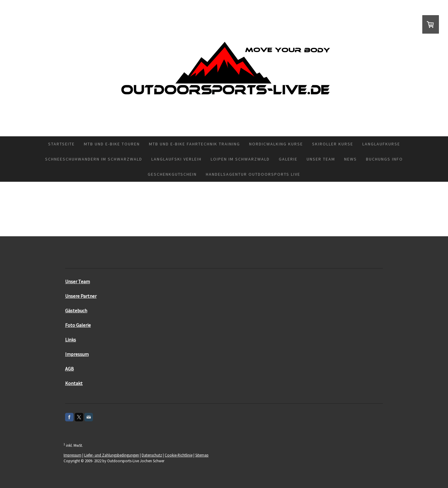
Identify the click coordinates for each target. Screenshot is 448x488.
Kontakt (74, 383)
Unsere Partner (81, 296)
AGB (69, 369)
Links (71, 340)
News (351, 159)
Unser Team (321, 159)
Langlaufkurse (381, 144)
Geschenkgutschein (172, 174)
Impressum (77, 354)
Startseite (61, 144)
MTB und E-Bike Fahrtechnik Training (194, 144)
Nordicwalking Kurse (276, 144)
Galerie (288, 159)
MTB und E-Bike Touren (112, 144)
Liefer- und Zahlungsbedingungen (112, 455)
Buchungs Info (384, 159)
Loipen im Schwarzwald (240, 159)
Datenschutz (152, 455)
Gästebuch (76, 310)
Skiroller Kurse (333, 144)
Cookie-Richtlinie (179, 455)
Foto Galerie (78, 325)
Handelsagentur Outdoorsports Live (253, 174)
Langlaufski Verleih (176, 159)
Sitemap (202, 455)
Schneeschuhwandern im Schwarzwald (94, 159)
